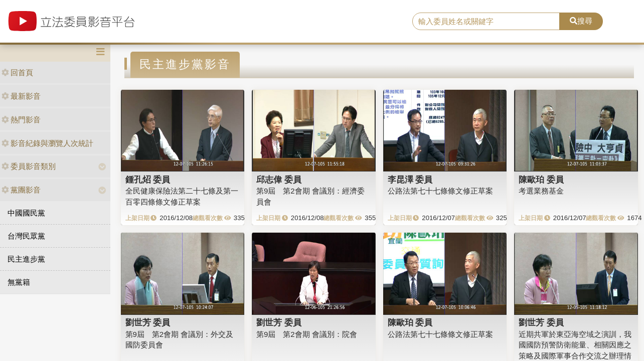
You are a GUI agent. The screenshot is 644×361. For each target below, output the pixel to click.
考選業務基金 (541, 191)
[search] (486, 22)
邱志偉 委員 (279, 179)
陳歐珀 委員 (541, 179)
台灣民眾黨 (26, 236)
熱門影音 (21, 120)
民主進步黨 (26, 259)
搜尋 (581, 21)
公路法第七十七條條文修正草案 (440, 191)
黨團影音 (21, 190)
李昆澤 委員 (410, 179)
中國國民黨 (26, 213)
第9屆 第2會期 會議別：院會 (307, 334)
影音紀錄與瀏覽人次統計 (47, 143)
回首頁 (17, 72)
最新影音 (21, 96)
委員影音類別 (29, 166)
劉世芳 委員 (148, 322)
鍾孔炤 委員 (148, 179)
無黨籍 (19, 282)
